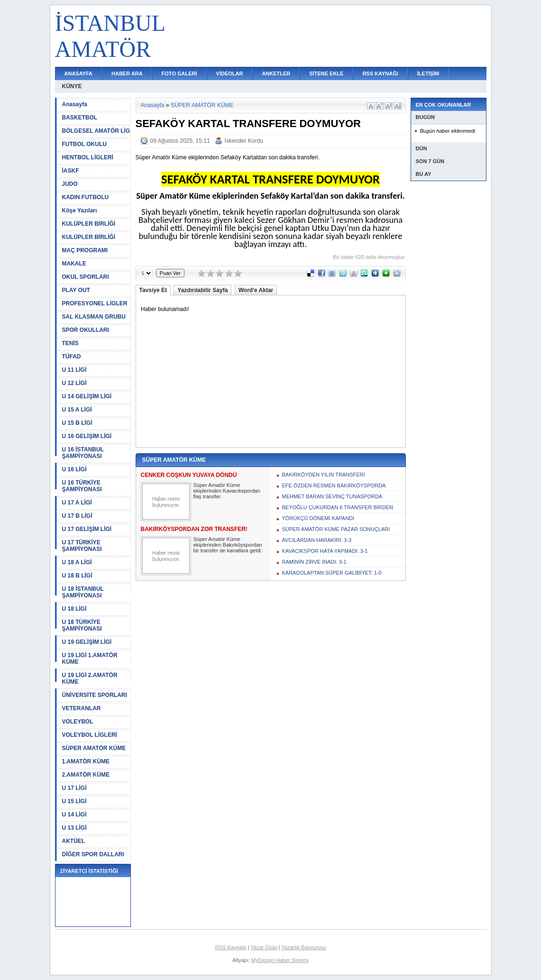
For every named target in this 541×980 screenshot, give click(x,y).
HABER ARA (127, 73)
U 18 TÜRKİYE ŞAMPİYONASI (82, 625)
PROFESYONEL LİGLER (95, 303)
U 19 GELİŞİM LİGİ (87, 642)
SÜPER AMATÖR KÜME (94, 748)
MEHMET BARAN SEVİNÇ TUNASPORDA (332, 496)
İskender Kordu (244, 141)
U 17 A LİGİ (77, 503)
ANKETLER (276, 73)
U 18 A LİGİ (77, 562)
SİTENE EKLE (326, 73)
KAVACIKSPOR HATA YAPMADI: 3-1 (325, 551)
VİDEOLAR (230, 73)
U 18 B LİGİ (77, 576)
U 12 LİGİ (74, 383)
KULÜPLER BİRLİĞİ (89, 224)
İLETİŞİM (428, 73)
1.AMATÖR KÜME (86, 761)
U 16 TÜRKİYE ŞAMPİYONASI (82, 486)
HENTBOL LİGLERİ (88, 157)
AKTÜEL (74, 841)
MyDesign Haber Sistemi (280, 960)
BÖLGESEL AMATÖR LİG (96, 131)
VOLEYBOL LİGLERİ (90, 735)
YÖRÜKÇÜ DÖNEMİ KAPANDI (318, 518)
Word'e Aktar (256, 290)
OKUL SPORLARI (86, 277)
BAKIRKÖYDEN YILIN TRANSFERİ (324, 475)
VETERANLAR (82, 708)
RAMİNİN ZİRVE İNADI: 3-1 (314, 562)
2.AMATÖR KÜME (86, 775)
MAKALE (74, 264)
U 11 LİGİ (74, 370)
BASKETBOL (80, 118)
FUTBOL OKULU (84, 144)
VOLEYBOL (78, 722)
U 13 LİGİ (74, 828)
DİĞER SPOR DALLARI (93, 854)
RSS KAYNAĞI (380, 73)
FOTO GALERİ (179, 73)
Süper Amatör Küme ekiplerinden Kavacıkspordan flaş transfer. (227, 491)
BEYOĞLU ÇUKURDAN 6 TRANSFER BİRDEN (338, 507)
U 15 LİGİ (74, 801)
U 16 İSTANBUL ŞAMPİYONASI (83, 453)
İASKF (71, 171)
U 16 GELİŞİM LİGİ (87, 436)
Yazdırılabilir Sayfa (202, 290)
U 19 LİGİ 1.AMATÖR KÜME (90, 659)
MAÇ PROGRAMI (85, 250)
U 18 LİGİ (74, 609)
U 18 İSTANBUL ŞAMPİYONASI (83, 592)
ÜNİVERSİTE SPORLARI (95, 695)
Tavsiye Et (153, 290)
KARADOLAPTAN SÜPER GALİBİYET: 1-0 (332, 573)
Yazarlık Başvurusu (303, 947)
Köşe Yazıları (80, 211)
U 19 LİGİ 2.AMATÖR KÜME (90, 678)
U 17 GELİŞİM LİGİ (87, 529)
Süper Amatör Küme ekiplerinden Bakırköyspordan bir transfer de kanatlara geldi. (228, 545)
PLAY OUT (76, 290)
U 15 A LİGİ (77, 410)
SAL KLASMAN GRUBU (94, 317)
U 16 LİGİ (74, 469)
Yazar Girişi (264, 947)
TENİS (70, 343)
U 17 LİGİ (74, 788)
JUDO (70, 184)
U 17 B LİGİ (77, 516)
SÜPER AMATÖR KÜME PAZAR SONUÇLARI (336, 529)
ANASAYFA (79, 73)
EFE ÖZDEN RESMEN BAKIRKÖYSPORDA (334, 485)
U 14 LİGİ (74, 815)
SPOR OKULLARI (86, 330)
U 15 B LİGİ (77, 423)
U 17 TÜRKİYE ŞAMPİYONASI (82, 546)
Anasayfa (75, 104)
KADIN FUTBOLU (86, 197)
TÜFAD (72, 357)
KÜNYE (72, 86)
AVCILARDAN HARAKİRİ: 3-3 (317, 540)
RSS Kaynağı (231, 947)
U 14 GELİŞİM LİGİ (87, 396)
